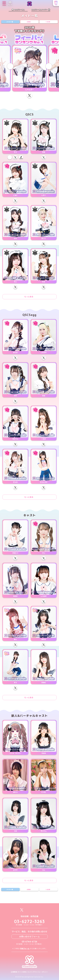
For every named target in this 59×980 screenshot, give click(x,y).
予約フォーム (25, 949)
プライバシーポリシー (40, 972)
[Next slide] (49, 66)
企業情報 (14, 972)
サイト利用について (25, 972)
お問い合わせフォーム (29, 937)
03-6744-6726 (30, 942)
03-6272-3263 (29, 921)
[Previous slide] (10, 66)
